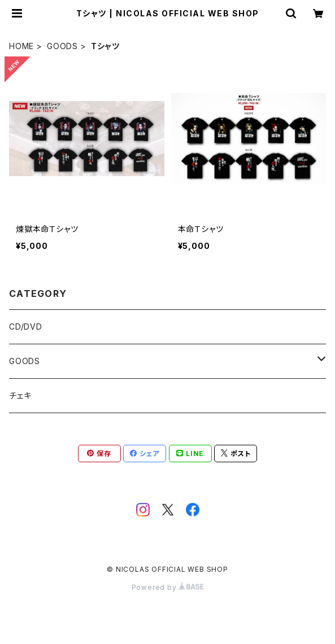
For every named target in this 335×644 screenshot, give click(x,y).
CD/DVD (26, 327)
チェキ (20, 395)
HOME (21, 46)
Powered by (168, 587)
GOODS (62, 46)
